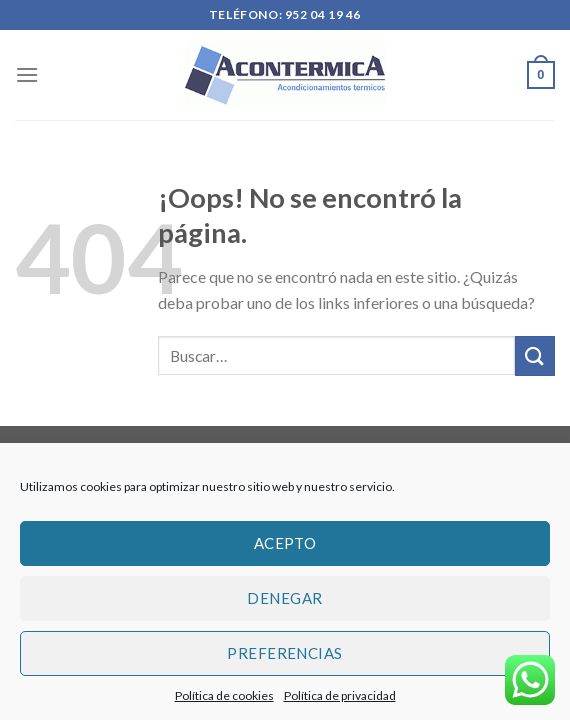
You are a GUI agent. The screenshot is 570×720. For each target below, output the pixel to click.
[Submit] (535, 355)
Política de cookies (224, 695)
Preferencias (284, 653)
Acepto (285, 543)
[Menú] (27, 74)
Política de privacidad (340, 695)
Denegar (284, 598)
